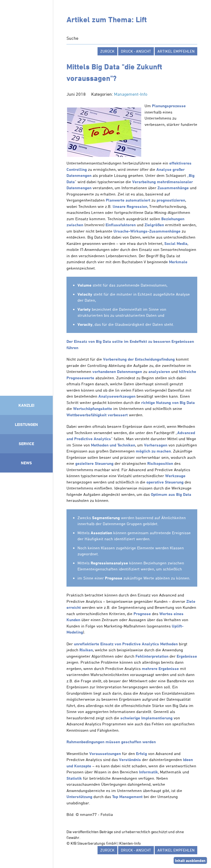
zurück (107, 51)
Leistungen (26, 424)
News (26, 463)
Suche (72, 38)
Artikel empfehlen (176, 51)
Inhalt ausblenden (190, 860)
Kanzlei (26, 405)
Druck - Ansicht (136, 51)
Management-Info (131, 94)
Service (26, 444)
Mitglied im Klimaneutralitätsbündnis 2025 (26, 669)
